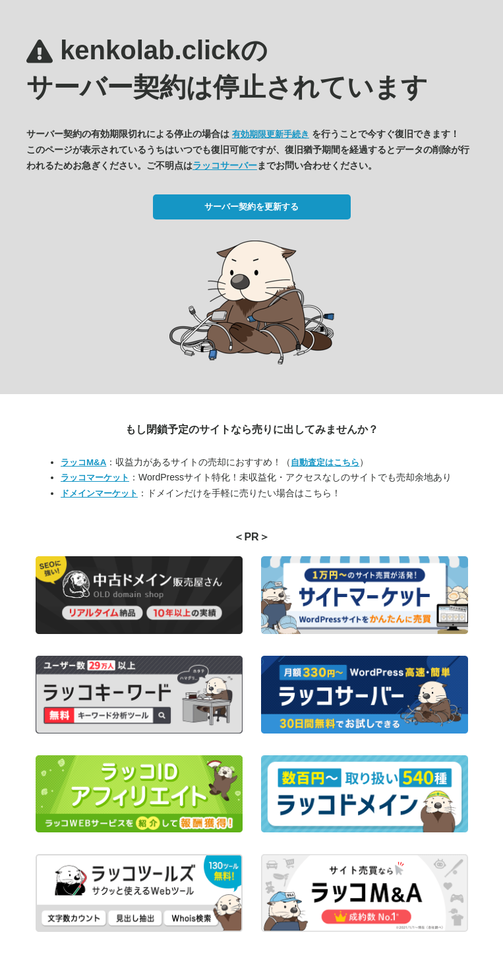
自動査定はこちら (325, 462)
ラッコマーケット (95, 477)
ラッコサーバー (225, 165)
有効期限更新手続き (271, 134)
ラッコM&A (83, 462)
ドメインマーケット (99, 493)
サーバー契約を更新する (251, 207)
